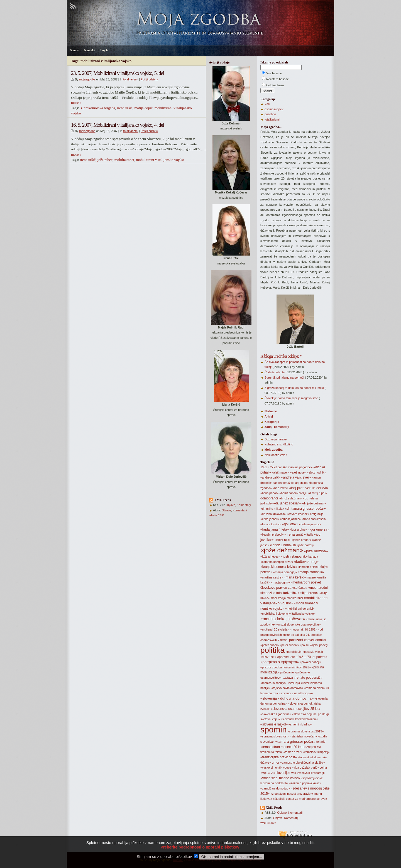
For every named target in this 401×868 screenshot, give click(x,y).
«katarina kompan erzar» (277, 562)
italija (310, 534)
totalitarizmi (131, 79)
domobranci (269, 498)
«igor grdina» (298, 529)
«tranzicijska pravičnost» (279, 757)
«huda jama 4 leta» (275, 529)
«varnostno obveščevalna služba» (303, 762)
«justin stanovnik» (294, 556)
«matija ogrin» (281, 582)
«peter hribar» (270, 645)
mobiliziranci (124, 160)
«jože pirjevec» (270, 556)
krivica (292, 567)
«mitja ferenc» (308, 593)
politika (272, 650)
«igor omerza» (318, 529)
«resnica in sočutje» (273, 683)
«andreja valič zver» (296, 477)
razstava (287, 678)
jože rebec (105, 160)
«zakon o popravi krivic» (305, 783)
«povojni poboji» (311, 662)
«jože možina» (316, 551)
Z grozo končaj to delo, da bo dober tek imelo (294, 388)
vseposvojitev (310, 778)
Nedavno (271, 411)
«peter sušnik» (289, 645)
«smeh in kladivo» (300, 724)
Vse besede (274, 73)
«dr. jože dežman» (314, 503)
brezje (303, 493)
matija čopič (143, 108)
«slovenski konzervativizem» (299, 719)
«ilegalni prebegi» (272, 534)
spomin (274, 730)
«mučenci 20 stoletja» (275, 629)
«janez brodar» (301, 540)
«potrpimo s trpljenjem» (280, 662)
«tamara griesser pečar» (295, 741)
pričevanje (287, 672)
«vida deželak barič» (305, 768)
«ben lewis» (280, 488)
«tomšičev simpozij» (316, 752)
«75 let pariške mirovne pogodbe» (290, 467)
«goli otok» (290, 524)
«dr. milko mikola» (272, 509)
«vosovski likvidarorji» (311, 773)
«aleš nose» (298, 472)
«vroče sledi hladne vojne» (280, 778)
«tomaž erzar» (293, 752)
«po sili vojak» (309, 645)
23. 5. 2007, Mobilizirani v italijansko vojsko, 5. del (118, 73)
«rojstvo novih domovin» (287, 688)
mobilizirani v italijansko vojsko (160, 160)
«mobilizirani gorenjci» (300, 609)
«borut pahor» (288, 493)
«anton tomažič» (283, 483)
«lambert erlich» (308, 567)
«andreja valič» (270, 477)
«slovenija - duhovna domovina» (287, 698)
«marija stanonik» (311, 572)
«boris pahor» (269, 493)
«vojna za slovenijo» (275, 773)
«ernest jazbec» (290, 519)
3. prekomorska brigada (97, 108)
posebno (270, 114)
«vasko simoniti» (271, 768)
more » (76, 103)
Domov (74, 50)
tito (319, 747)
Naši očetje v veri (276, 455)
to (273, 752)
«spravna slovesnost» (275, 736)
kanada (313, 556)
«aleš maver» (280, 472)
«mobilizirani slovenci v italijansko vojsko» (288, 614)
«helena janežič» (310, 524)
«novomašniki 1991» (304, 629)
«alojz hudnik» (317, 472)
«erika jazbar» (270, 519)
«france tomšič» (271, 524)
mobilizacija (278, 598)
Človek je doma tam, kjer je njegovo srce (291, 398)
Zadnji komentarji (277, 427)
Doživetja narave (276, 439)
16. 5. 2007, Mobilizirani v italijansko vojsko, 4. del (118, 125)
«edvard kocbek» (298, 514)
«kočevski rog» (306, 562)
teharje (321, 742)
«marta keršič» (295, 577)
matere (311, 577)
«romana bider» (315, 688)
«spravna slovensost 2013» (306, 731)
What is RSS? (217, 515)
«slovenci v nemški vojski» (296, 693)
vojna (323, 768)
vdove (287, 768)
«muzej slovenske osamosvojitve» (299, 624)
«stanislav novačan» (303, 736)
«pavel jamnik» (315, 640)
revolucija (294, 683)
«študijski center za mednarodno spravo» (300, 799)
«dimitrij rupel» (317, 493)
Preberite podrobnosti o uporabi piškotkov (200, 855)
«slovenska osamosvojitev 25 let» (296, 709)
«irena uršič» (295, 534)
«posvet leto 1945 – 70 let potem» (302, 657)
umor (276, 762)
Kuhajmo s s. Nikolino (279, 444)
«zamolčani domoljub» (275, 788)
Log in (104, 50)
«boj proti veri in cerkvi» (309, 488)
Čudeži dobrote (275, 372)
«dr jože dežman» (291, 498)
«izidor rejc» (283, 540)
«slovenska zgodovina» (276, 714)
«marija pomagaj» (285, 572)
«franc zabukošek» (314, 519)
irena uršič (125, 108)
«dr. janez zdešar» (287, 503)
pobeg (324, 645)
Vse (267, 104)
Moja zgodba (274, 450)
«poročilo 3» (294, 652)
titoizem (266, 752)
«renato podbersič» (308, 678)
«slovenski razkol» (274, 724)
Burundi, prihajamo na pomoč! (284, 377)
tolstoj (279, 752)
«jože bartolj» (305, 545)
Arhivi (269, 416)
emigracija (317, 514)
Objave (231, 505)
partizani (296, 640)
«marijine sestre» (272, 577)
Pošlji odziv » (149, 79)
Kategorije (272, 422)
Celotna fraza (275, 85)
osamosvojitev (274, 109)
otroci (284, 640)
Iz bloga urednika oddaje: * (281, 356)
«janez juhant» (281, 545)
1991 (264, 467)
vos (294, 773)
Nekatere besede (277, 79)
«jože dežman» (282, 550)
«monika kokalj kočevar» (283, 619)
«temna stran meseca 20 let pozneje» (288, 747)
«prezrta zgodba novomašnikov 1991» (286, 667)
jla (294, 545)
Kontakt (90, 50)
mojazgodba (87, 79)
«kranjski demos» (273, 567)
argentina (301, 483)
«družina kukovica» (273, 514)
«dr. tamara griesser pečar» (305, 509)
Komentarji (244, 505)
